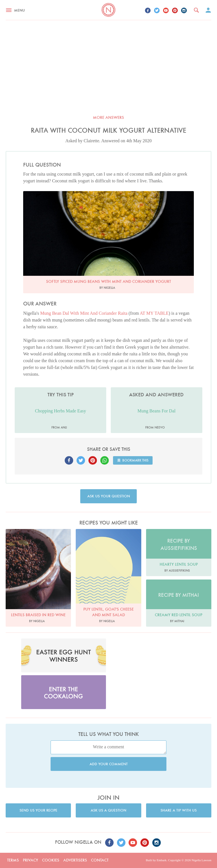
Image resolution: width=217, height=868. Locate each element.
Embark (161, 860)
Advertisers (75, 860)
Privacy (31, 860)
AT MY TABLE (154, 313)
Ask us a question (108, 810)
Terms (13, 860)
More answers (108, 117)
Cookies (51, 860)
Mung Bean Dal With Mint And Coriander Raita (84, 313)
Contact (100, 860)
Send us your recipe (38, 810)
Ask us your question (109, 496)
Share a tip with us (179, 810)
